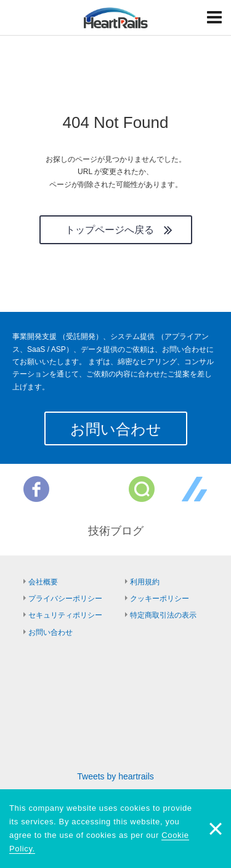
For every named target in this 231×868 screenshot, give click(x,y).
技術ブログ (116, 531)
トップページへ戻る (110, 230)
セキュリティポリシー (65, 615)
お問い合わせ (116, 429)
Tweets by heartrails (115, 776)
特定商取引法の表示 (163, 615)
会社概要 (43, 582)
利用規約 (145, 582)
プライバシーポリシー (65, 599)
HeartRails (116, 18)
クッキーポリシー (160, 599)
